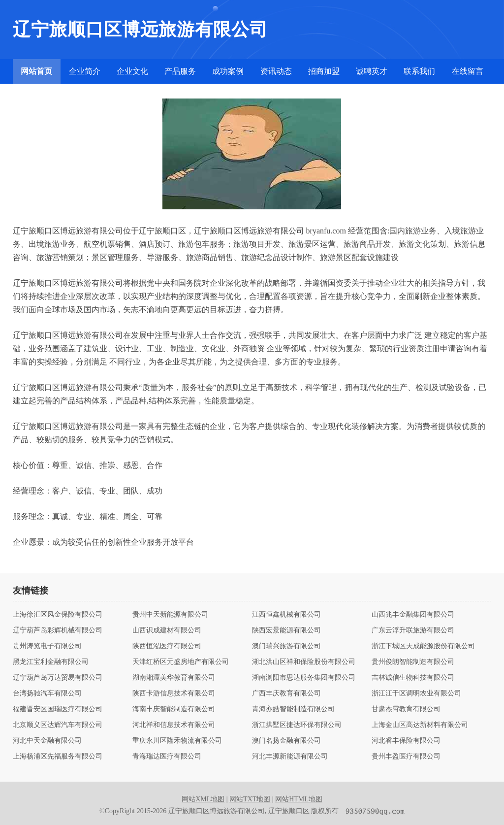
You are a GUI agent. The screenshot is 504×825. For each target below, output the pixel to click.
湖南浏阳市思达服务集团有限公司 (304, 678)
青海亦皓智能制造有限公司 (293, 709)
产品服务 (180, 71)
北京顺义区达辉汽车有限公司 (58, 725)
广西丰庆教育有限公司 (286, 693)
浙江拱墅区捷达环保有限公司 (297, 725)
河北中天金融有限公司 (47, 741)
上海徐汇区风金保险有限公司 (58, 615)
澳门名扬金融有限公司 (286, 741)
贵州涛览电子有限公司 (47, 646)
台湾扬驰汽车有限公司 (47, 693)
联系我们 (419, 71)
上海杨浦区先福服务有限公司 (58, 757)
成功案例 (228, 71)
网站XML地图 (203, 799)
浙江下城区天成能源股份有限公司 (423, 646)
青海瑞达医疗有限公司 (167, 757)
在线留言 (468, 71)
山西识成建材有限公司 (167, 630)
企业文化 (132, 71)
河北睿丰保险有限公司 (406, 741)
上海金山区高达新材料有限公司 (420, 725)
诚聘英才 (372, 71)
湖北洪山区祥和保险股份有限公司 (304, 662)
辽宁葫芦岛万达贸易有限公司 (58, 678)
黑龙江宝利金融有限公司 (51, 662)
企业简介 (85, 71)
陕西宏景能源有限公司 (286, 630)
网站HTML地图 (299, 799)
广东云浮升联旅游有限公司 (413, 630)
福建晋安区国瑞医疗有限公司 (58, 709)
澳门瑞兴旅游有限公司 (286, 646)
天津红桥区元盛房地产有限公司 (181, 662)
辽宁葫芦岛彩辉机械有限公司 (58, 630)
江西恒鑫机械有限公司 (286, 615)
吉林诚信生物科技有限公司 (413, 678)
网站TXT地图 (250, 799)
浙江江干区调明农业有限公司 (416, 693)
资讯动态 (276, 71)
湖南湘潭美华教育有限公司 (174, 678)
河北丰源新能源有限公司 (290, 757)
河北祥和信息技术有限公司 (174, 725)
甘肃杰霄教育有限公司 (406, 709)
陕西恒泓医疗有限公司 (167, 646)
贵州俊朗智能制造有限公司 (413, 662)
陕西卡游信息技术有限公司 (174, 693)
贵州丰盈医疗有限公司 (406, 757)
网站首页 (36, 71)
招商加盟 (324, 71)
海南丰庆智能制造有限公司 (174, 709)
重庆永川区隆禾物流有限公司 (177, 741)
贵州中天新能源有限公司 (170, 615)
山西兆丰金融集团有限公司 (413, 615)
